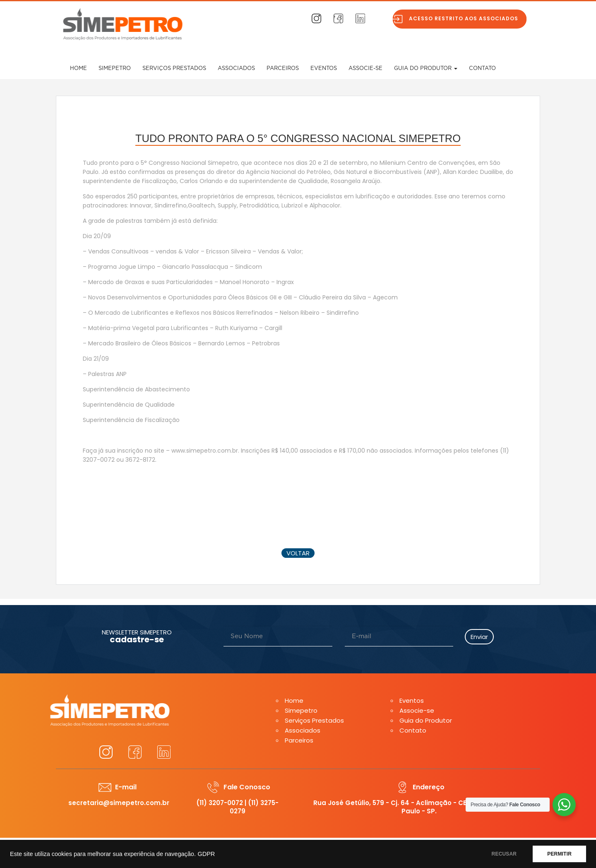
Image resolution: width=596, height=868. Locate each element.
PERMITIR (559, 854)
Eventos (324, 69)
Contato (482, 69)
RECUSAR (504, 854)
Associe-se (365, 69)
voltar (298, 553)
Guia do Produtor (426, 69)
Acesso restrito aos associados (468, 18)
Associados (236, 69)
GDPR (206, 854)
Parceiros (283, 69)
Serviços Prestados (174, 69)
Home (78, 69)
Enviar (479, 637)
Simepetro (115, 69)
